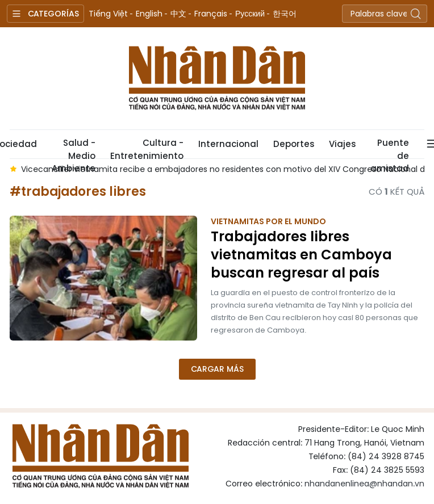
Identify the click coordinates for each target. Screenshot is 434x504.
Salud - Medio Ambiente (74, 148)
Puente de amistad (390, 148)
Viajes (342, 144)
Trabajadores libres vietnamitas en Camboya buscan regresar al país (301, 255)
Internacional (228, 144)
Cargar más (217, 369)
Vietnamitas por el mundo (268, 221)
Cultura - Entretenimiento (147, 148)
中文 (178, 14)
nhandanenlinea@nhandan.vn (364, 484)
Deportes (294, 144)
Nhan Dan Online (217, 78)
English (149, 14)
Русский (250, 14)
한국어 (285, 14)
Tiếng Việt (108, 14)
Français (211, 14)
